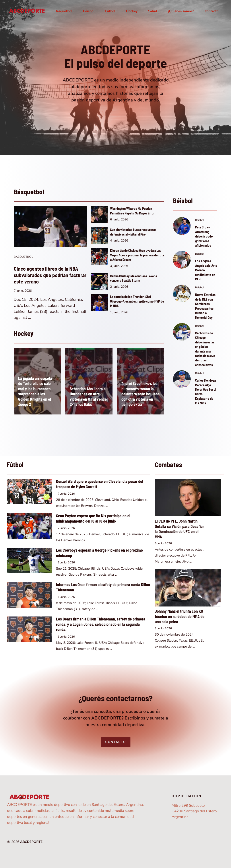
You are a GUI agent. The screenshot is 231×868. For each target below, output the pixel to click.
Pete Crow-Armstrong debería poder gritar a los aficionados (204, 236)
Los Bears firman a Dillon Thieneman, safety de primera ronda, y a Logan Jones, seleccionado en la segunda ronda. (101, 624)
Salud (153, 11)
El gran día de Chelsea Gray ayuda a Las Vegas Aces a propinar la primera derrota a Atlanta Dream (137, 255)
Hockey (132, 11)
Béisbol (89, 11)
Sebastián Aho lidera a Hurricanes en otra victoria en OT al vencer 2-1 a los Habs (89, 397)
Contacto (212, 11)
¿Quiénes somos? (181, 11)
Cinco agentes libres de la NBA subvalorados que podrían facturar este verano (50, 275)
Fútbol (110, 11)
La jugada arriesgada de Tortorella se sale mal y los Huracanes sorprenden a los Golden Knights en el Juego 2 (35, 391)
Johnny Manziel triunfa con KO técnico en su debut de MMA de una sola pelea (180, 616)
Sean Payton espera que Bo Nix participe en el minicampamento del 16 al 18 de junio (93, 518)
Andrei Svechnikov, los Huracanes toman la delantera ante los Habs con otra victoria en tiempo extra (140, 394)
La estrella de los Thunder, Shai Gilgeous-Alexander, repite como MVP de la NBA (137, 301)
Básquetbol (64, 11)
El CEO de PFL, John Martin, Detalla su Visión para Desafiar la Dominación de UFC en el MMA (179, 529)
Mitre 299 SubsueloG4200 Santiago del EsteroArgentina (194, 811)
